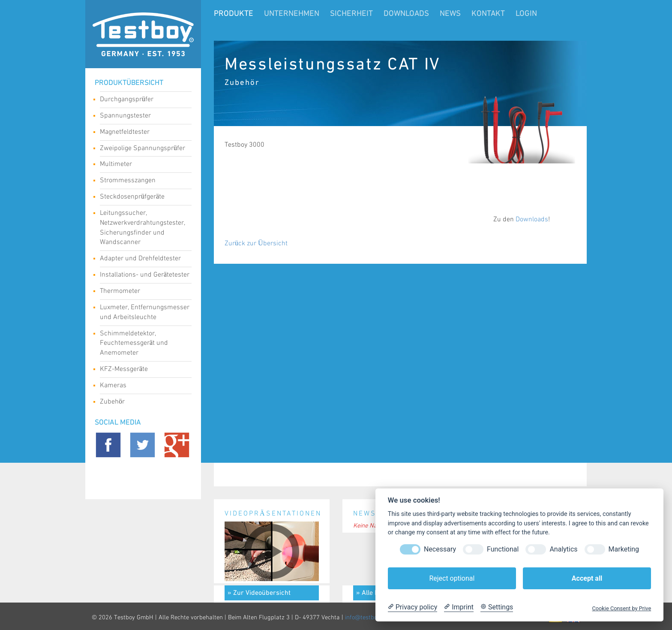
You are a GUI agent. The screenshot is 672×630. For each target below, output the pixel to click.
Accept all (587, 578)
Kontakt (488, 14)
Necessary (440, 549)
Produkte (234, 14)
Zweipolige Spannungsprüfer (142, 149)
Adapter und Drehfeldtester (142, 259)
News (450, 14)
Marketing (624, 549)
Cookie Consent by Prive (621, 608)
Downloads (406, 14)
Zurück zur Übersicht (256, 243)
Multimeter (142, 165)
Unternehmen (292, 14)
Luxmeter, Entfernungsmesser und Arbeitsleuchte (145, 312)
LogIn (526, 14)
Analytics (563, 549)
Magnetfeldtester (142, 133)
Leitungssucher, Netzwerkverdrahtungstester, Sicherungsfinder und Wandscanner (142, 228)
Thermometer (142, 292)
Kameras (142, 386)
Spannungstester (142, 117)
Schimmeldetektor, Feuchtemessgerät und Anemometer (142, 343)
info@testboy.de (366, 618)
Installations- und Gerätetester (145, 276)
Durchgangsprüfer (142, 100)
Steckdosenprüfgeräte (142, 198)
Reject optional (452, 578)
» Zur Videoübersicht (259, 593)
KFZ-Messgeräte (142, 370)
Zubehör (142, 403)
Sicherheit (351, 14)
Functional (503, 549)
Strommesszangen (142, 181)
